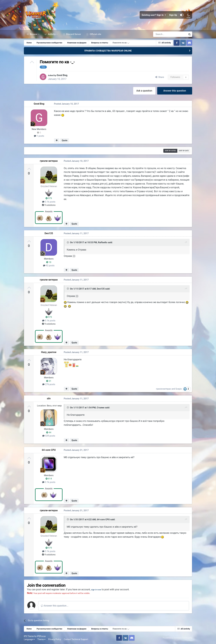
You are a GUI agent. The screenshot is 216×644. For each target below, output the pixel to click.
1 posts (39, 136)
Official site (95, 34)
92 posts (49, 266)
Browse (34, 34)
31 (49, 381)
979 (49, 198)
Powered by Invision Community (177, 638)
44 (49, 432)
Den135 (49, 233)
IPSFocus (41, 636)
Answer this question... (55, 606)
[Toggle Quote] (68, 242)
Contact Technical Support (76, 639)
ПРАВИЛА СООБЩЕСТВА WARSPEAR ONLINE (108, 51)
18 (49, 262)
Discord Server (73, 34)
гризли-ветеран (49, 161)
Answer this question (175, 91)
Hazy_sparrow (49, 352)
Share (160, 77)
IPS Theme (29, 636)
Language (29, 639)
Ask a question (144, 91)
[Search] (162, 34)
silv (49, 399)
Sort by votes (170, 151)
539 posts (49, 436)
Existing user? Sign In (154, 15)
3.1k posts (49, 202)
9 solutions (49, 205)
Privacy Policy (55, 639)
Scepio (179, 389)
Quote (65, 140)
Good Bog (64, 75)
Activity (52, 34)
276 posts (49, 384)
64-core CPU (49, 450)
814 (49, 479)
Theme (41, 639)
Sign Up (173, 15)
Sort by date (184, 151)
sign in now (97, 589)
